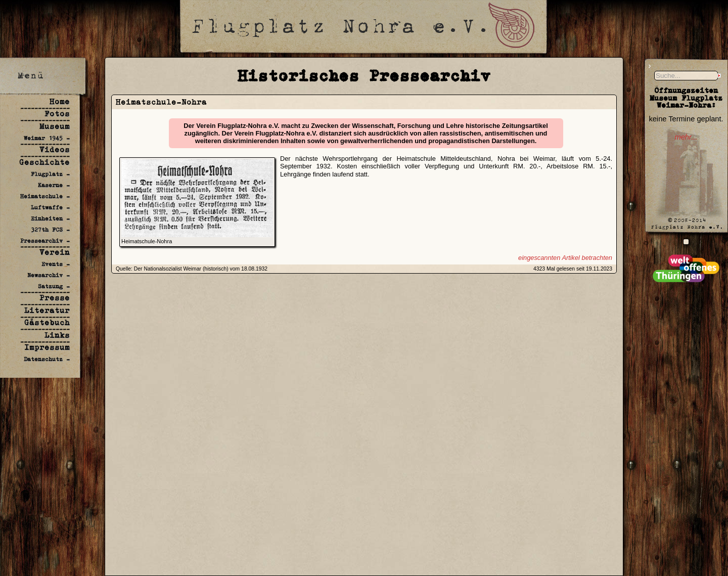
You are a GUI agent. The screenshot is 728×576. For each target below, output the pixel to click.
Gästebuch (47, 322)
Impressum (47, 347)
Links (57, 335)
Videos (55, 149)
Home (60, 101)
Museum (55, 126)
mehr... (686, 137)
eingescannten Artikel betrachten (565, 258)
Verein (55, 252)
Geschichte (44, 162)
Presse (55, 298)
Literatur (47, 310)
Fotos (57, 114)
